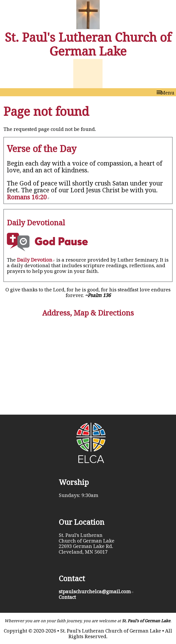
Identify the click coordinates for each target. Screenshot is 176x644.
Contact (67, 597)
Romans (28, 197)
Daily (36, 260)
